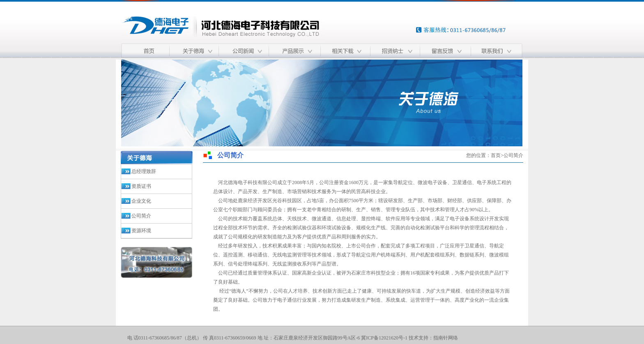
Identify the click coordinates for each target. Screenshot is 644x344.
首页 (496, 155)
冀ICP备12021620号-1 (384, 338)
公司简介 (141, 216)
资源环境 (141, 231)
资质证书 (141, 186)
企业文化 (141, 201)
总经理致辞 (144, 171)
